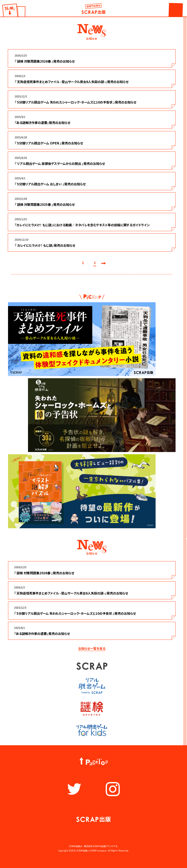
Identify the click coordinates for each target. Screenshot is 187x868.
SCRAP (92, 666)
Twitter (74, 789)
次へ (104, 263)
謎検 (92, 709)
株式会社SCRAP (91, 846)
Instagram (113, 789)
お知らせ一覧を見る (92, 648)
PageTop (94, 762)
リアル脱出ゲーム (92, 686)
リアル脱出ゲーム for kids (92, 730)
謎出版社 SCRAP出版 (93, 9)
